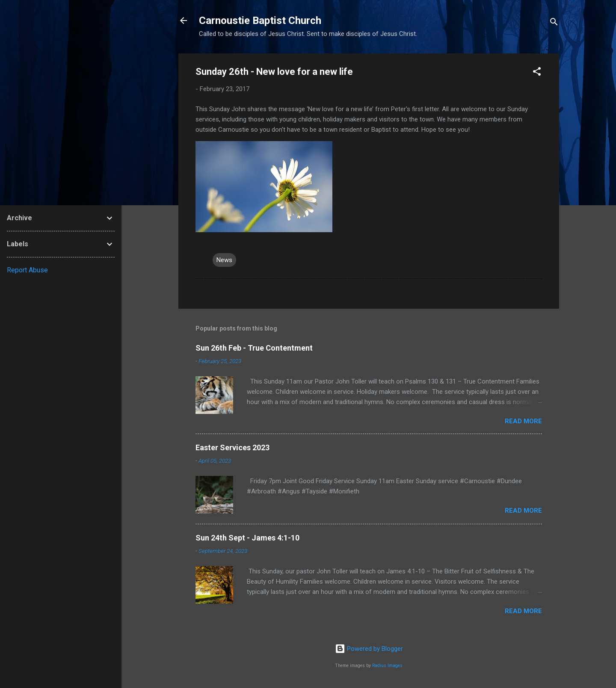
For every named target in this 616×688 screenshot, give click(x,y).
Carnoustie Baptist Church (260, 21)
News (224, 260)
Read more (523, 421)
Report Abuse (27, 270)
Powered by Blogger (369, 649)
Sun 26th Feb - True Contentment (254, 348)
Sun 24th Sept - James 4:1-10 (247, 538)
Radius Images (387, 666)
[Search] (554, 23)
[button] (537, 73)
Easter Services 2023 (232, 447)
